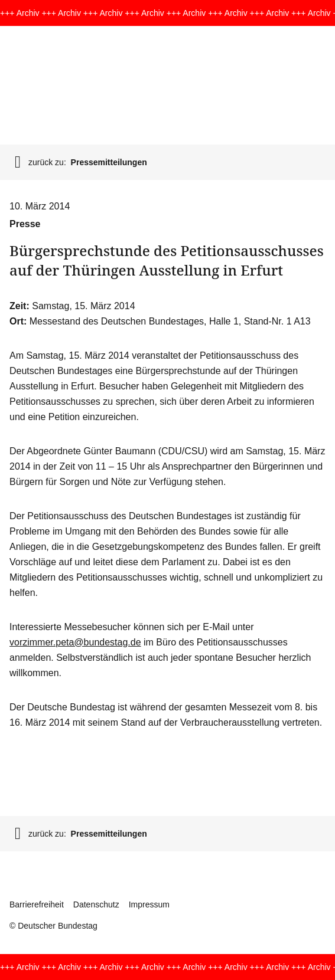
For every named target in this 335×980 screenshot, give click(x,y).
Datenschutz (96, 904)
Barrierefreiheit (37, 904)
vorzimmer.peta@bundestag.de (75, 642)
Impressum (149, 904)
